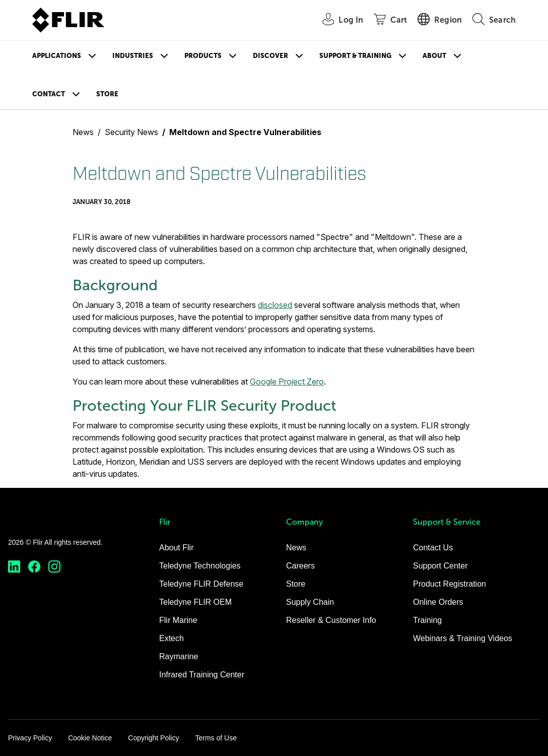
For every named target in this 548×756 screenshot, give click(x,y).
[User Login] (337, 20)
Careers (300, 566)
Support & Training (355, 56)
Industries (133, 56)
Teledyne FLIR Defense (201, 584)
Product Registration (450, 584)
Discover (270, 56)
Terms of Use (216, 738)
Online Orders (438, 602)
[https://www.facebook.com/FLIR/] (34, 567)
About (434, 56)
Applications (57, 56)
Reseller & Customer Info (331, 620)
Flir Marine (178, 620)
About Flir (176, 548)
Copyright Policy (153, 738)
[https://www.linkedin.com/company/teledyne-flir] (14, 567)
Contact (49, 94)
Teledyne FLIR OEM (195, 602)
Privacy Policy (30, 738)
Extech (172, 638)
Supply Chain (310, 602)
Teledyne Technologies (200, 566)
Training (427, 620)
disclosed (275, 305)
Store (107, 94)
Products (203, 56)
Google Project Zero (287, 382)
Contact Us (433, 548)
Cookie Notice (90, 738)
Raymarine (179, 656)
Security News (131, 132)
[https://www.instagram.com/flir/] (54, 567)
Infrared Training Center (202, 675)
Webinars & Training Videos (463, 638)
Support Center (440, 566)
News (83, 132)
